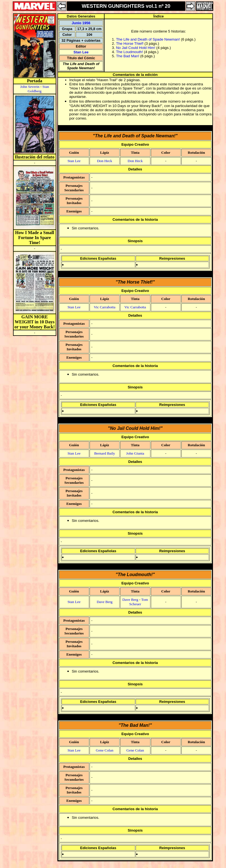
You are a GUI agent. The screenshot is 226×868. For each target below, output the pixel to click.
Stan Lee (81, 52)
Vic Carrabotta (105, 307)
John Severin (30, 87)
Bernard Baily (105, 453)
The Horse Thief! (130, 44)
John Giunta (135, 453)
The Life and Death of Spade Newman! (148, 39)
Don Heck (105, 161)
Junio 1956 (81, 23)
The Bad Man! (128, 56)
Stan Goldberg (38, 89)
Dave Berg (105, 602)
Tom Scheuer (139, 602)
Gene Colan (105, 750)
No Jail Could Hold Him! (135, 48)
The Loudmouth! (129, 52)
